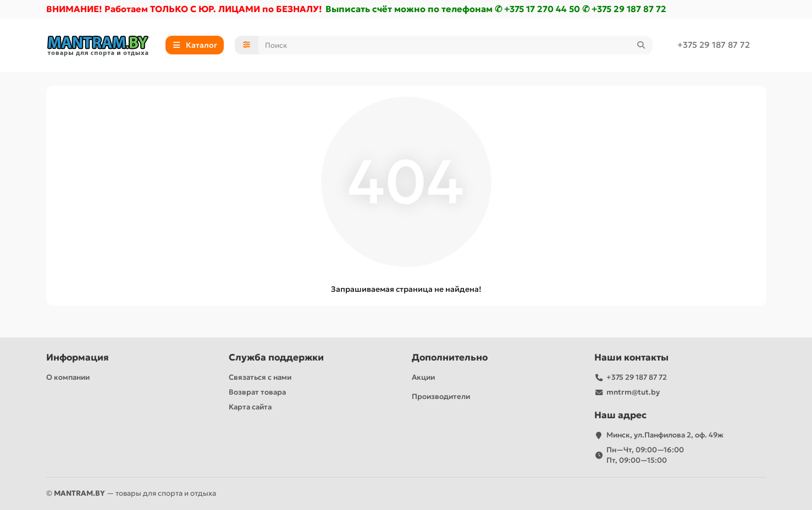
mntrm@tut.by (633, 392)
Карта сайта (250, 407)
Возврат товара (257, 392)
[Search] (455, 46)
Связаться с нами (260, 377)
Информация (78, 357)
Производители (441, 397)
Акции (423, 377)
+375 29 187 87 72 (714, 46)
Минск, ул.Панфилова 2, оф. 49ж (665, 435)
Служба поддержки (276, 357)
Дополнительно (450, 357)
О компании (68, 377)
